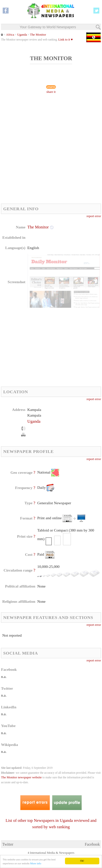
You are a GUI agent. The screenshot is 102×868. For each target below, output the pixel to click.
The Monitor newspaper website (21, 777)
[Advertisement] (51, 150)
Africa (10, 35)
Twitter (8, 844)
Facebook (92, 844)
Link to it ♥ (66, 40)
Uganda (22, 35)
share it (51, 92)
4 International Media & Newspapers (51, 853)
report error (94, 216)
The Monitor (38, 35)
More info (36, 864)
